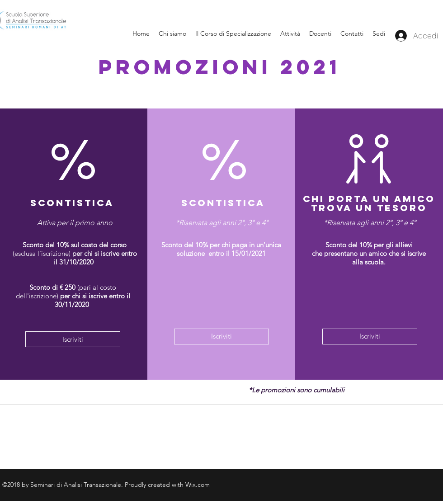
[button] (379, 33)
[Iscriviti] (73, 339)
